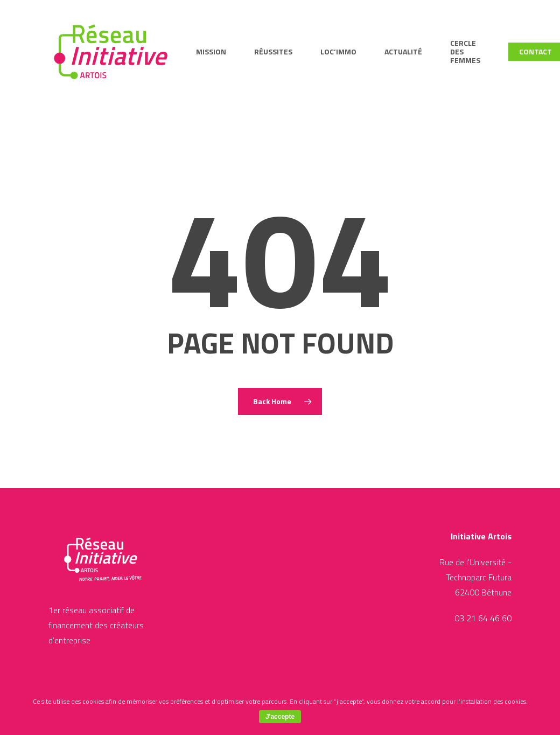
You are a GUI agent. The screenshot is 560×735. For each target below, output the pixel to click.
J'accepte (280, 717)
